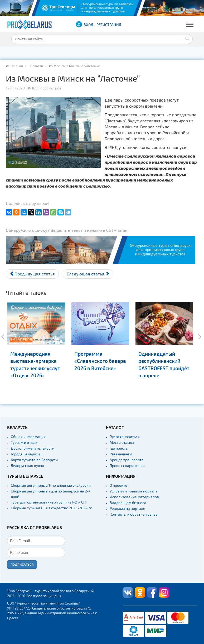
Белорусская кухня (27, 466)
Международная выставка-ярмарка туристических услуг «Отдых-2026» (35, 364)
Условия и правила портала (134, 491)
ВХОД (88, 25)
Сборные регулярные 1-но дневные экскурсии (51, 485)
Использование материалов (134, 497)
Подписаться (22, 564)
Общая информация (28, 437)
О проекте (118, 485)
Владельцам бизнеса (128, 503)
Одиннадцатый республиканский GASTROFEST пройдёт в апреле (164, 364)
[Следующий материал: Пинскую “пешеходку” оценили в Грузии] (88, 274)
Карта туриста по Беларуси (34, 460)
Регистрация (109, 25)
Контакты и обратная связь (133, 514)
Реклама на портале (127, 508)
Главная (17, 66)
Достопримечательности (33, 448)
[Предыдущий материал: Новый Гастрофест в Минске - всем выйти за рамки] (32, 274)
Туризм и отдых (24, 442)
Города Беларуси (25, 454)
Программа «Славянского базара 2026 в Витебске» (100, 361)
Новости (37, 66)
